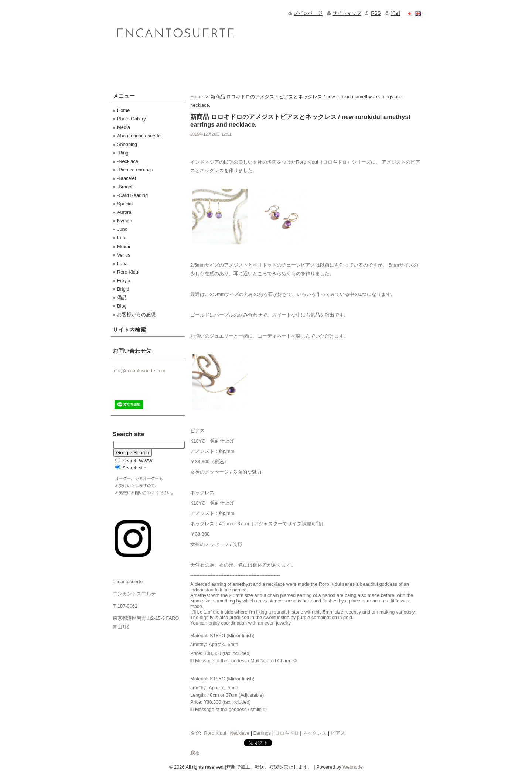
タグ (195, 733)
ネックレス (315, 733)
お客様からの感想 (136, 315)
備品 (122, 298)
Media (124, 127)
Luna (122, 264)
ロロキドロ (287, 733)
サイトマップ (347, 13)
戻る (195, 753)
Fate (122, 238)
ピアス (338, 733)
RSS (376, 13)
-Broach (125, 187)
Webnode (353, 767)
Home (197, 97)
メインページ (308, 13)
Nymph (125, 221)
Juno (122, 229)
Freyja (124, 281)
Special (125, 204)
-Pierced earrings (135, 170)
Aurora (124, 212)
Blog (122, 306)
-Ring (123, 153)
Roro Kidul (215, 733)
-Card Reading (132, 195)
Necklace (240, 733)
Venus (124, 255)
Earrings (262, 733)
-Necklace (128, 161)
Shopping (127, 144)
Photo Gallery (132, 119)
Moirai (124, 247)
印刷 (395, 13)
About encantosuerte (139, 136)
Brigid (123, 289)
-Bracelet (127, 178)
